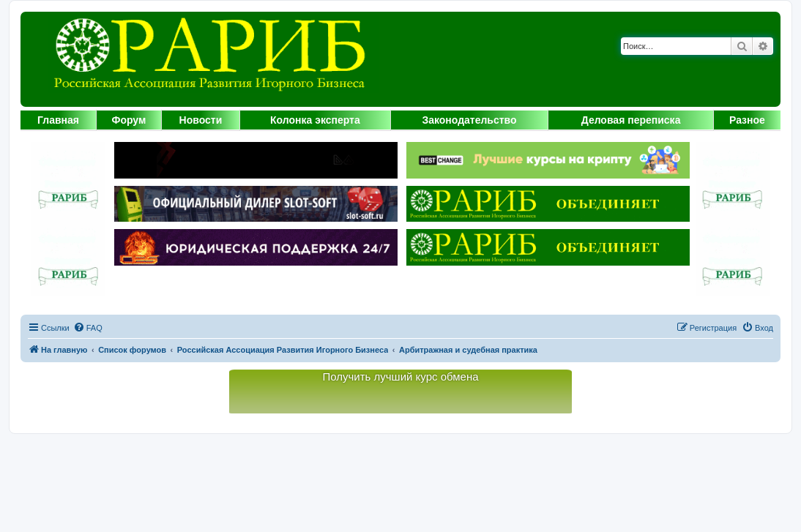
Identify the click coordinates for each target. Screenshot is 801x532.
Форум (128, 120)
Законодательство (469, 120)
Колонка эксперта (315, 120)
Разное (747, 120)
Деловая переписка (631, 120)
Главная (58, 120)
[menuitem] (88, 328)
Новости (201, 120)
